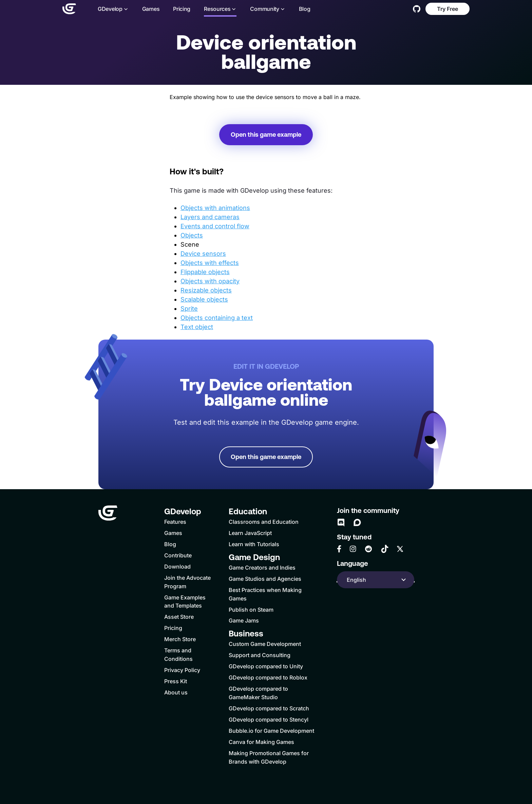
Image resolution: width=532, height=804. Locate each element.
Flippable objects (205, 272)
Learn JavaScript (250, 533)
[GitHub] (417, 9)
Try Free (448, 9)
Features (175, 522)
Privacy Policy (182, 670)
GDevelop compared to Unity (266, 666)
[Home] (69, 9)
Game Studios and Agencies (265, 579)
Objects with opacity (210, 281)
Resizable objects (206, 290)
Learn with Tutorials (254, 544)
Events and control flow (215, 226)
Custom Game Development (265, 644)
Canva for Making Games (261, 742)
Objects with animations (215, 208)
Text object (197, 327)
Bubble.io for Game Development (271, 731)
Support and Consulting (260, 655)
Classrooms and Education (264, 522)
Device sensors (203, 254)
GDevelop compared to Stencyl (269, 720)
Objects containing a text (217, 318)
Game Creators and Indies (262, 568)
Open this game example (266, 135)
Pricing (182, 9)
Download (177, 567)
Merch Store (180, 639)
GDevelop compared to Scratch (269, 708)
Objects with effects (210, 263)
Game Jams (244, 620)
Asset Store (179, 617)
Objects (192, 235)
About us (176, 692)
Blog (305, 9)
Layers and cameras (210, 217)
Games (151, 9)
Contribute (178, 555)
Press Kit (176, 681)
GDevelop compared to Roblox (268, 677)
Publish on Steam (251, 610)
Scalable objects (204, 299)
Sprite (189, 309)
